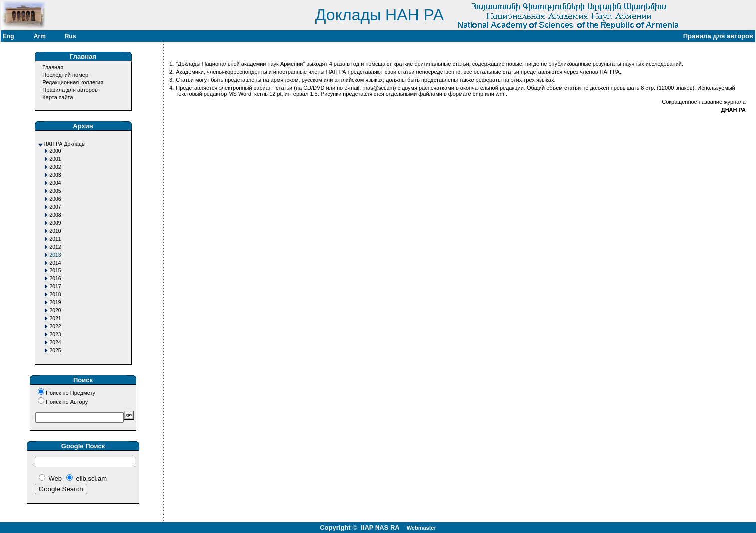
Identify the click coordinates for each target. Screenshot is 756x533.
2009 (56, 223)
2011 (56, 239)
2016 (56, 279)
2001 (56, 159)
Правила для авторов (70, 90)
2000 (56, 151)
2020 (56, 311)
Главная (53, 67)
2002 (56, 167)
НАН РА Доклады (65, 144)
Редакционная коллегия (73, 82)
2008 (56, 215)
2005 (56, 191)
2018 (56, 295)
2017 (56, 287)
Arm (40, 36)
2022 (56, 327)
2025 (56, 351)
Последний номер (65, 75)
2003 (56, 175)
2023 (56, 335)
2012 (56, 247)
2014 (56, 263)
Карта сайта (58, 97)
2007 (56, 207)
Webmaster (422, 528)
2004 (56, 183)
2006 (56, 199)
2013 (56, 255)
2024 (56, 343)
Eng (9, 36)
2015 (56, 271)
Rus (71, 36)
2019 (56, 303)
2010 (56, 231)
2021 (56, 319)
